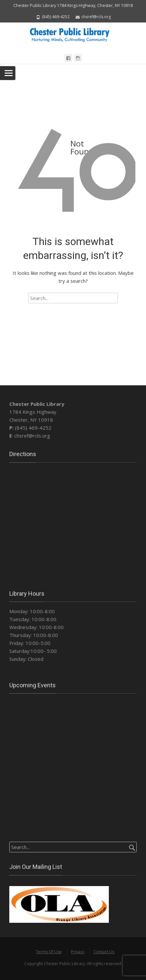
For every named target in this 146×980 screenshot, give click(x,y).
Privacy (78, 952)
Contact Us (104, 952)
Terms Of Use (49, 952)
